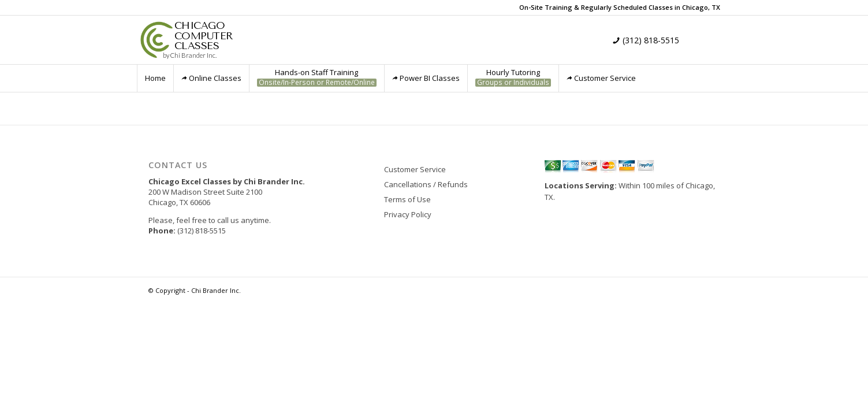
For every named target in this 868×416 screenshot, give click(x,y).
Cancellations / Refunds (426, 184)
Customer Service (601, 78)
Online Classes (211, 78)
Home (155, 78)
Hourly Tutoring (513, 77)
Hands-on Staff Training (317, 77)
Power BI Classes (426, 78)
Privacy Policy (408, 214)
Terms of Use (407, 199)
